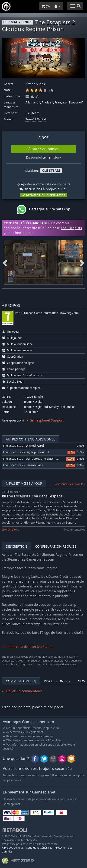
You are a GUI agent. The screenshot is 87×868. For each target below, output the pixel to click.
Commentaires (21, 681)
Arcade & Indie (36, 84)
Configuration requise (56, 546)
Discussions (57, 681)
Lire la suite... (10, 529)
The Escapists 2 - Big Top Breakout (26, 452)
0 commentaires (75, 529)
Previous (5, 262)
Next (82, 262)
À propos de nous (13, 848)
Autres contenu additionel (30, 439)
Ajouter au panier (44, 149)
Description (16, 546)
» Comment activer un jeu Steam (27, 647)
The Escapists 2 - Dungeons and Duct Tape (32, 459)
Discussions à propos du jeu (43, 189)
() (46, 6)
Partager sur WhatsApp (44, 209)
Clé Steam (32, 113)
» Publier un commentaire (22, 691)
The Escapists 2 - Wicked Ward (23, 446)
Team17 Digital (36, 119)
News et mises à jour (24, 483)
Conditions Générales (39, 848)
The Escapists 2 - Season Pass (23, 465)
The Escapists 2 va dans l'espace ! (33, 496)
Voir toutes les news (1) (70, 484)
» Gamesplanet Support (45, 420)
